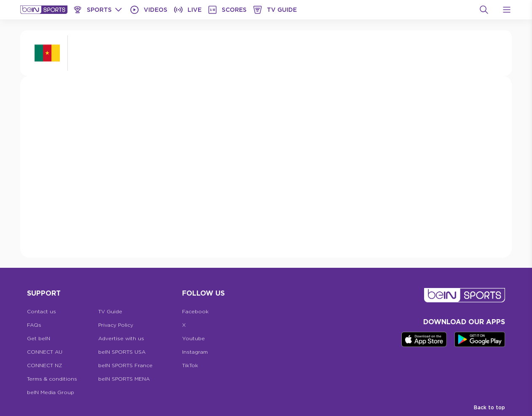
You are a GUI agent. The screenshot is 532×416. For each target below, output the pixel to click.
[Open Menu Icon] (507, 10)
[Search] (484, 10)
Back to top (489, 407)
